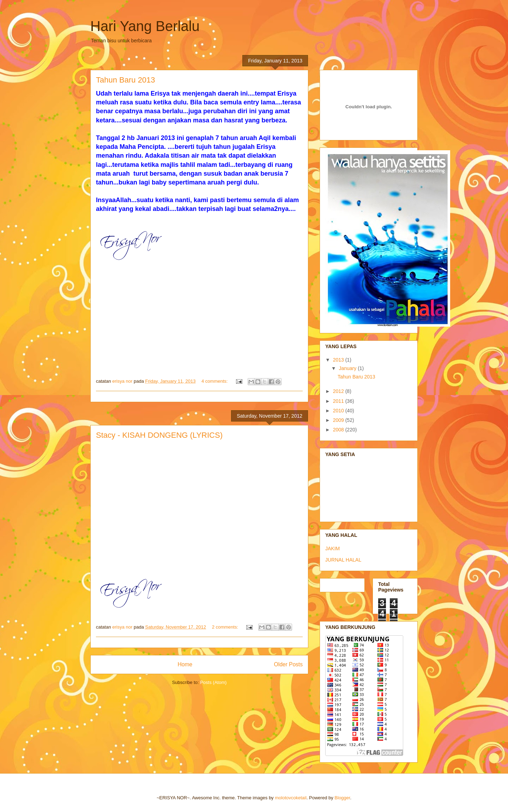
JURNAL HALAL (343, 560)
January (348, 368)
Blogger (342, 798)
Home (185, 664)
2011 (339, 401)
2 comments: (226, 627)
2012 (339, 391)
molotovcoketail (291, 798)
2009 (339, 420)
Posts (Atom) (213, 682)
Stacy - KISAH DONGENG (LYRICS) (159, 435)
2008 (339, 430)
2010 (339, 411)
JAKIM (332, 549)
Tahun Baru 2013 (126, 80)
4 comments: (215, 381)
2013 (339, 360)
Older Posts (288, 664)
